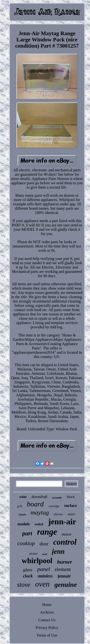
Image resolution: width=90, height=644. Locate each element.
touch (22, 515)
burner (65, 562)
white (23, 497)
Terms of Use (47, 635)
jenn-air (62, 522)
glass (28, 570)
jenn (58, 551)
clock (28, 576)
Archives (47, 612)
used (45, 554)
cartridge (54, 506)
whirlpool (37, 561)
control (65, 542)
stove (24, 585)
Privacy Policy (47, 628)
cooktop (26, 543)
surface (70, 506)
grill (20, 506)
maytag (40, 512)
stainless (45, 576)
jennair (64, 576)
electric (58, 514)
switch (39, 524)
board (35, 504)
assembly (57, 498)
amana (33, 553)
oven (42, 584)
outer (72, 514)
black (71, 497)
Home (47, 605)
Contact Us (47, 620)
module (24, 524)
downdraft (39, 497)
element (63, 569)
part (27, 533)
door (44, 544)
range (47, 532)
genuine (66, 585)
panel (44, 569)
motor (67, 534)
